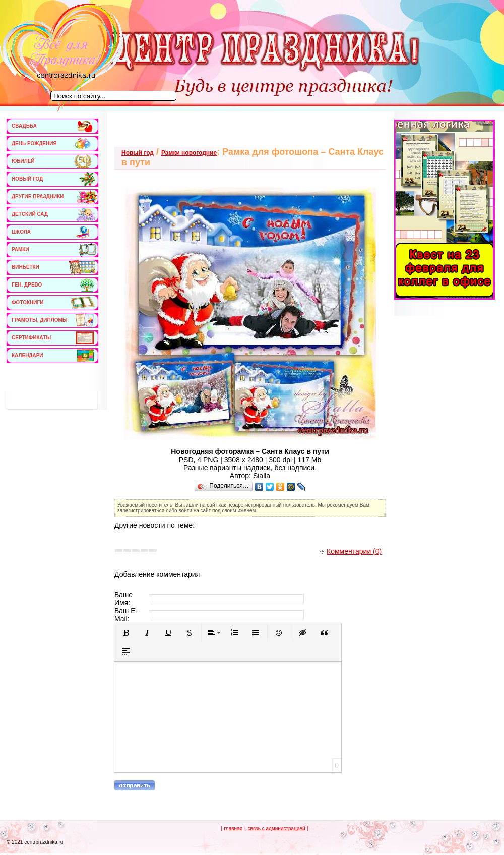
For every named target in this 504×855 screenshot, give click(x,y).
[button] (126, 633)
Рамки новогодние (189, 153)
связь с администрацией (276, 829)
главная (233, 829)
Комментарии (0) (351, 551)
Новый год (138, 153)
